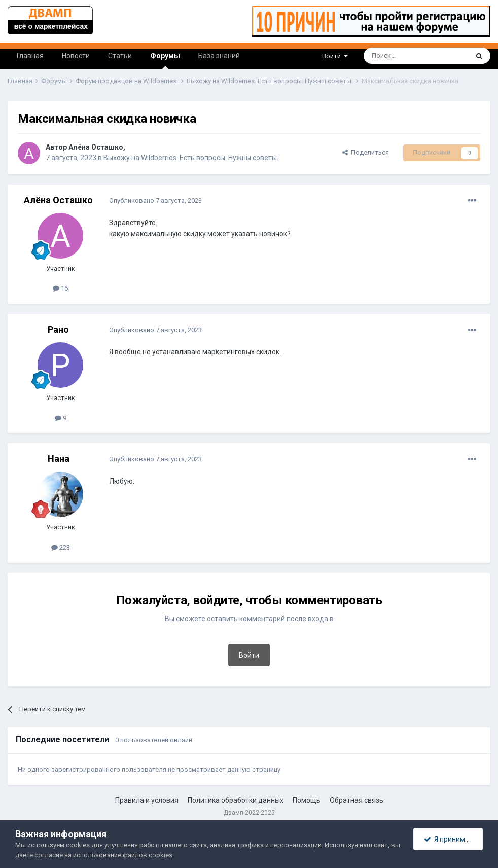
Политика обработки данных (236, 800)
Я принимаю (449, 839)
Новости (76, 56)
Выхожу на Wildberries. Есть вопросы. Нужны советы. (191, 158)
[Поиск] (393, 56)
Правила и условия (147, 800)
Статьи (120, 56)
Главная (30, 56)
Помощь (307, 800)
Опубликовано (155, 201)
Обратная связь (357, 800)
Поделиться (366, 152)
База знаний (219, 56)
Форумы (165, 60)
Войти (335, 56)
